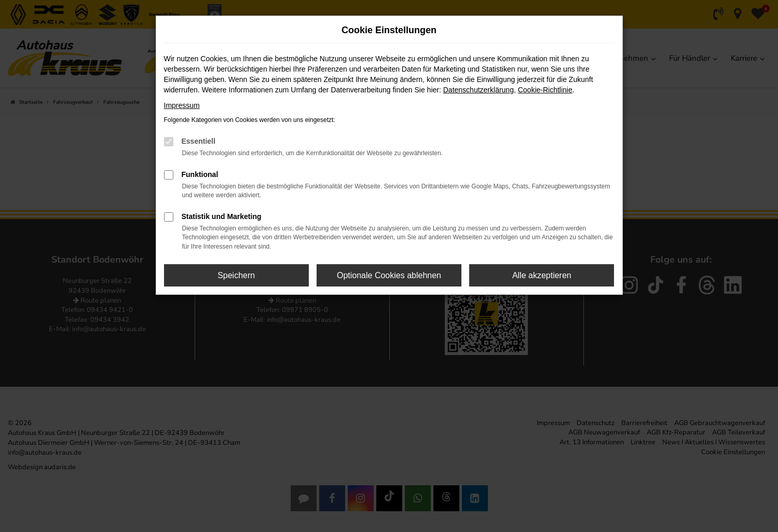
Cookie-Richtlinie (545, 90)
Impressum (182, 105)
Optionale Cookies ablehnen (389, 275)
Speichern (236, 275)
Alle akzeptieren (542, 275)
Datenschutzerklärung (479, 90)
